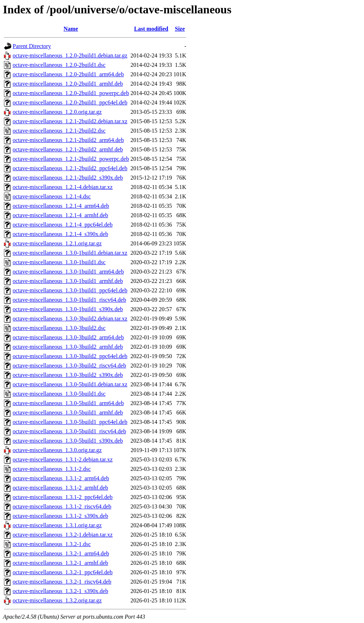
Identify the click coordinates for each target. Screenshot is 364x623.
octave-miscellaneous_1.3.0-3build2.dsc (59, 328)
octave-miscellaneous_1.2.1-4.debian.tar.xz (63, 187)
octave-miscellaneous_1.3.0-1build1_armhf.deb (68, 281)
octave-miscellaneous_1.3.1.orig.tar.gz (57, 525)
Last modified (151, 29)
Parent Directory (32, 46)
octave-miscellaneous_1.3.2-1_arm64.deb (61, 553)
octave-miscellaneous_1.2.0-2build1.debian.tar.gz (70, 55)
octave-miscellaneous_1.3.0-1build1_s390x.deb (68, 309)
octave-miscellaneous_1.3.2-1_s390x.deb (60, 591)
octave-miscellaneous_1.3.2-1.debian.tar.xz (63, 535)
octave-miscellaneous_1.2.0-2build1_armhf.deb (68, 84)
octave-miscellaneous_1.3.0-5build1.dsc (59, 394)
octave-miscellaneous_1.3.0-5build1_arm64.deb (68, 403)
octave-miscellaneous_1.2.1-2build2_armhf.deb (68, 149)
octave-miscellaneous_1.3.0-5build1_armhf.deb (68, 413)
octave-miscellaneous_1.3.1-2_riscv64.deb (62, 506)
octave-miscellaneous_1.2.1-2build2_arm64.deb (68, 140)
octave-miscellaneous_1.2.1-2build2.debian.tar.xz (70, 121)
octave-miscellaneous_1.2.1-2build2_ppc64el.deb (70, 168)
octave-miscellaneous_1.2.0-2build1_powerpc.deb (71, 93)
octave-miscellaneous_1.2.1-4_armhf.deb (60, 215)
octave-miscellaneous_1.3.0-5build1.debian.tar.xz (70, 384)
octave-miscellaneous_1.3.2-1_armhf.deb (60, 563)
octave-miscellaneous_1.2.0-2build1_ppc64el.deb (70, 102)
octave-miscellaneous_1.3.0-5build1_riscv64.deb (69, 431)
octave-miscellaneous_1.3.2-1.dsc (52, 544)
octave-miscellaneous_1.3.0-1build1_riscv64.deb (69, 300)
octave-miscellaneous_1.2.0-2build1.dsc (59, 65)
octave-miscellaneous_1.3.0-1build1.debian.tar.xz (70, 253)
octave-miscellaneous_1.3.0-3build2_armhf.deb (68, 347)
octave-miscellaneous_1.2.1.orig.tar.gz (57, 243)
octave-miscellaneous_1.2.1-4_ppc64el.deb (63, 225)
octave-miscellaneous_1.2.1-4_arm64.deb (61, 206)
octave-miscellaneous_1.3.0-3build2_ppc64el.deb (70, 356)
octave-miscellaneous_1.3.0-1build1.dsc (59, 262)
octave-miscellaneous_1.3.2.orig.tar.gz (57, 600)
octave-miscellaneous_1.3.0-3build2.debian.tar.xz (70, 319)
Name (71, 29)
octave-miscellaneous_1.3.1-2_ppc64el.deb (63, 497)
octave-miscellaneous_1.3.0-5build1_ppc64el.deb (70, 422)
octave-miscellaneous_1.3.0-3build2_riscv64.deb (69, 366)
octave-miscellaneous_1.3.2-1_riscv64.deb (62, 582)
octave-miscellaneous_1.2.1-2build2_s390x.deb (68, 178)
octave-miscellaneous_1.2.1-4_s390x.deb (60, 234)
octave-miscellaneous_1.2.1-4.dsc (52, 196)
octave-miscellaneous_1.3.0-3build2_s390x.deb (68, 375)
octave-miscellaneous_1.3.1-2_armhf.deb (60, 488)
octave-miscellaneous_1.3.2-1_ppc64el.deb (63, 572)
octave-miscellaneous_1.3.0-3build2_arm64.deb (68, 337)
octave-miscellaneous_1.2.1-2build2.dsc (59, 131)
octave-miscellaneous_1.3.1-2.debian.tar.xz (63, 459)
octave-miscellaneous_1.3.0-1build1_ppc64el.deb (70, 290)
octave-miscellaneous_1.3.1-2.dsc (52, 469)
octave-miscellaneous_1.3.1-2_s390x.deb (60, 516)
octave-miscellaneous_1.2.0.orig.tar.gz (57, 112)
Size (180, 29)
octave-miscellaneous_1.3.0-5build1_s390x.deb (68, 441)
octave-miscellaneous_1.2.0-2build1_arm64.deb (68, 74)
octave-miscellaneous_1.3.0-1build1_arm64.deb (68, 272)
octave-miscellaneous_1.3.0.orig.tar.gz (57, 450)
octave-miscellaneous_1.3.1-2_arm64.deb (61, 478)
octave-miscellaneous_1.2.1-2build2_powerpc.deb (71, 159)
